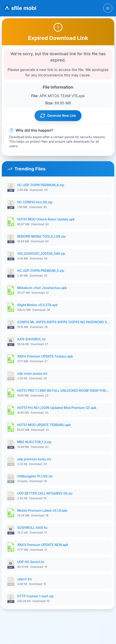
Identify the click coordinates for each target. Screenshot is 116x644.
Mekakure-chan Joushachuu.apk (42, 288)
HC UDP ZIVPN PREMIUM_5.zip (41, 271)
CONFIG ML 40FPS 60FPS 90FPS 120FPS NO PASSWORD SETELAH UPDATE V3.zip (63, 322)
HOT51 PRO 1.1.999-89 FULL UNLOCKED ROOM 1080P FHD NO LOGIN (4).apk (63, 391)
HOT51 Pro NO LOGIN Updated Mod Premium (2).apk (57, 408)
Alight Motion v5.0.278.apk (37, 305)
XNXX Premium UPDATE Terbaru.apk (45, 356)
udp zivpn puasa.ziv (32, 373)
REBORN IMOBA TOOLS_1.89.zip (41, 236)
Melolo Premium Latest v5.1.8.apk (42, 510)
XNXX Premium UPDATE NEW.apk (43, 545)
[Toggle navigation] (108, 8)
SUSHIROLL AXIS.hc (32, 528)
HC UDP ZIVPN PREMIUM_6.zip (41, 185)
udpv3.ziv (25, 579)
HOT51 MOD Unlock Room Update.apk (46, 219)
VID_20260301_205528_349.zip (41, 253)
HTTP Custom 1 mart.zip (35, 596)
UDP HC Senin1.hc (31, 562)
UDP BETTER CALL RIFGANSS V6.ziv (45, 493)
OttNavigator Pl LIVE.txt (35, 476)
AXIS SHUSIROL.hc (31, 339)
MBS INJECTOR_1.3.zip (34, 442)
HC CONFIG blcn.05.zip (35, 202)
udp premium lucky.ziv (34, 459)
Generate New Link (58, 116)
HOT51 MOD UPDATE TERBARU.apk (44, 425)
